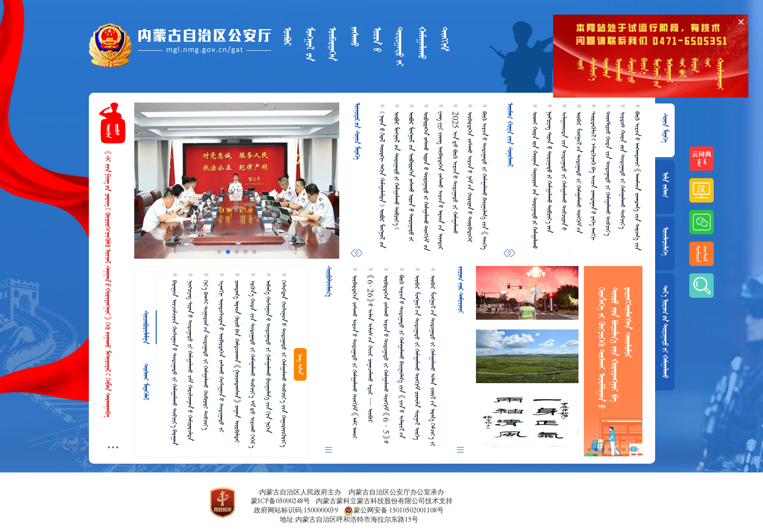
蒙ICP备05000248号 (280, 501)
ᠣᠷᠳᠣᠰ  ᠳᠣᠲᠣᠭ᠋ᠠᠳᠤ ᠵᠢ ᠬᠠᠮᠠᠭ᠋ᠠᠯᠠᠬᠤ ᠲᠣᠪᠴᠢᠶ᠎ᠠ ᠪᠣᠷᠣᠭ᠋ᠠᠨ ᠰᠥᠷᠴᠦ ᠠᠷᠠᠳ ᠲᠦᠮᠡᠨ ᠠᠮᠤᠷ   (623, 170)
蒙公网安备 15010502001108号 (394, 511)
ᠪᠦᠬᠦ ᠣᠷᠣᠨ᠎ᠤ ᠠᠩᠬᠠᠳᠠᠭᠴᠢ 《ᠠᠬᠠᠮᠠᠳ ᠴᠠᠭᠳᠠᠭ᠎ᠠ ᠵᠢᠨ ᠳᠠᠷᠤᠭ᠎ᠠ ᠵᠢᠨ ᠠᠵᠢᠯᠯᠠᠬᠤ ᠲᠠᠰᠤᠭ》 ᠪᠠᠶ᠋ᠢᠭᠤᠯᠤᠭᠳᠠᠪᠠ (638, 181)
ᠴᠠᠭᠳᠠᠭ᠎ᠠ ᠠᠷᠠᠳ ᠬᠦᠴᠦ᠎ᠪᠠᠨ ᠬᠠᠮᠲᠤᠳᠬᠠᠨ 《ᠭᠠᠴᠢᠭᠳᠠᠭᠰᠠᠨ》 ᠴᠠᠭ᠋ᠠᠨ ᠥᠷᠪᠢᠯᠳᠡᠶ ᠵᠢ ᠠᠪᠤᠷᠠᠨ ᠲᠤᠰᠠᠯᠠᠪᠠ (237, 361)
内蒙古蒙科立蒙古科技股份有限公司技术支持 (384, 501)
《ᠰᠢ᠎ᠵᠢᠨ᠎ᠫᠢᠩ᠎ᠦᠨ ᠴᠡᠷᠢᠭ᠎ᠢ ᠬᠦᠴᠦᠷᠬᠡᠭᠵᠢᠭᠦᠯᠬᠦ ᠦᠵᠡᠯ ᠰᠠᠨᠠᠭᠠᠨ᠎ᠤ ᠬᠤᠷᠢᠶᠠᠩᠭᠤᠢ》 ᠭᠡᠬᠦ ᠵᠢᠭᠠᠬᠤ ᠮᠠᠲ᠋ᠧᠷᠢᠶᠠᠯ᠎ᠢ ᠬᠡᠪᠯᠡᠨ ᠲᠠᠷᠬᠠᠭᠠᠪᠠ (108, 284)
